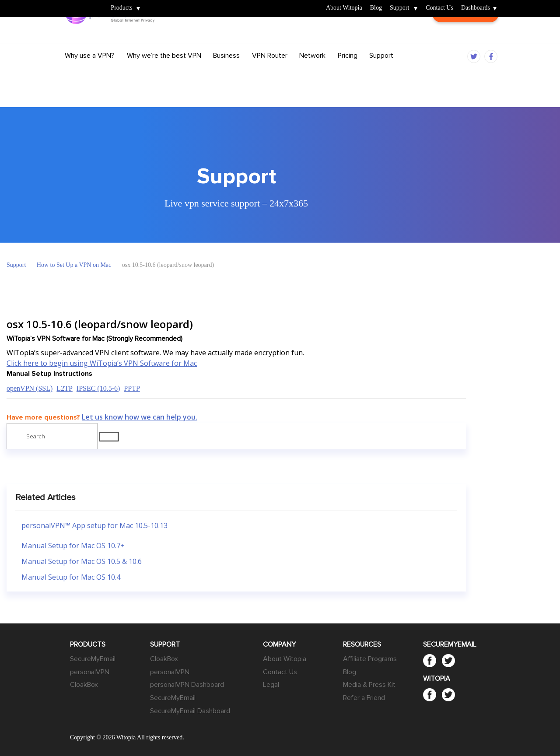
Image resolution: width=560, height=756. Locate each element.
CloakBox (84, 685)
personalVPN (90, 672)
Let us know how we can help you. (140, 417)
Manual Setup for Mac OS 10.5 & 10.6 (82, 561)
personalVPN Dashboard (187, 685)
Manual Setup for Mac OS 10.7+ (73, 546)
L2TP (64, 388)
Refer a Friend (364, 698)
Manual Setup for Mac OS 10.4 (71, 577)
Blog (376, 8)
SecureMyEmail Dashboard (190, 711)
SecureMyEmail (93, 659)
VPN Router (270, 71)
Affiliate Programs (370, 659)
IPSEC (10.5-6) (98, 388)
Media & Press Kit (369, 685)
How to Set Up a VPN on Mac (74, 265)
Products (121, 8)
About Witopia (344, 8)
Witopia (80, 3)
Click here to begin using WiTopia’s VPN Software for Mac (102, 363)
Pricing (348, 71)
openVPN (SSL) (30, 388)
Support (399, 8)
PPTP (132, 388)
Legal (271, 685)
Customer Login (465, 38)
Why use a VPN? (90, 71)
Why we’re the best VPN (164, 71)
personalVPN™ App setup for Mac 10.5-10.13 (94, 525)
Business (226, 71)
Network (312, 71)
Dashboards (476, 8)
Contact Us (439, 8)
